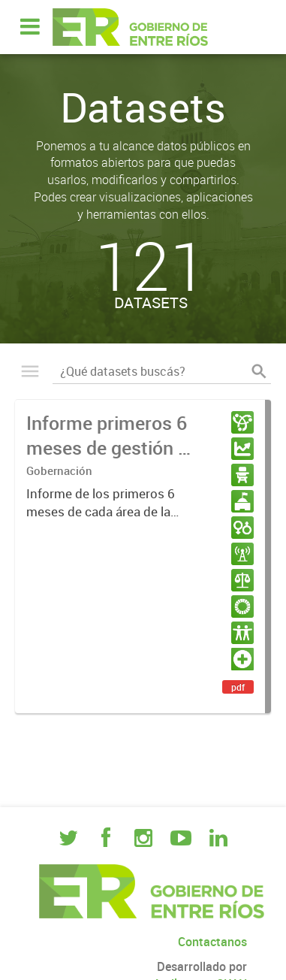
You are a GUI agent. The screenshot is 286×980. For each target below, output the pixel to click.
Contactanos (212, 942)
